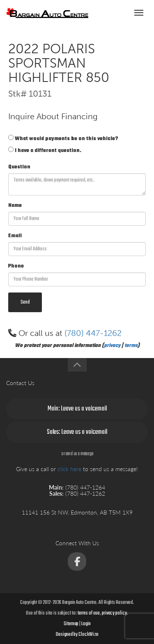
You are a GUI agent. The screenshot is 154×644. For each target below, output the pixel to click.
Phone (16, 266)
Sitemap (71, 624)
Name (15, 206)
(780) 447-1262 (93, 333)
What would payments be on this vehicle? (63, 139)
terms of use (89, 613)
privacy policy (114, 613)
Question (19, 167)
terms (131, 346)
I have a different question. (45, 151)
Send (25, 302)
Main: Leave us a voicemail (77, 409)
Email (15, 236)
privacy (112, 346)
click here (69, 469)
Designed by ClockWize (77, 635)
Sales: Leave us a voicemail (77, 432)
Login (86, 624)
